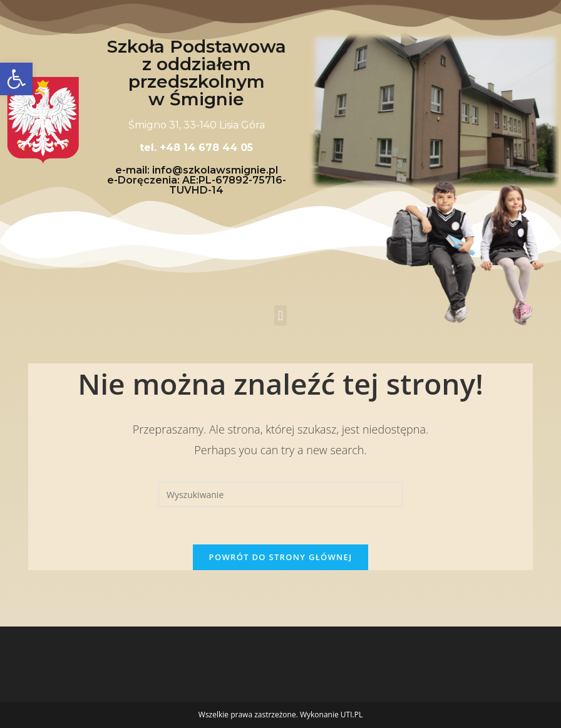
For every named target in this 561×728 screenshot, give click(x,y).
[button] (280, 315)
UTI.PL (352, 715)
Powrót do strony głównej (281, 557)
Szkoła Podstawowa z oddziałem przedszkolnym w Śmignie (197, 73)
